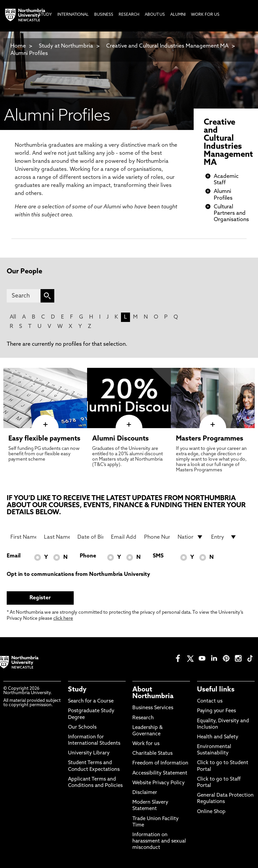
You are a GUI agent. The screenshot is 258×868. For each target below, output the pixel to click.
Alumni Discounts (120, 439)
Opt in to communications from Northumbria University (78, 575)
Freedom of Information (160, 763)
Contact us (210, 701)
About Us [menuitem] (155, 15)
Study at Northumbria (66, 46)
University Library (89, 753)
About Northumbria (153, 693)
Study (77, 690)
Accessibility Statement (160, 773)
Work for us (146, 744)
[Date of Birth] (90, 537)
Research (143, 718)
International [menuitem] (73, 15)
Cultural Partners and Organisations (231, 213)
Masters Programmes (210, 439)
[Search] (24, 296)
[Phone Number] (157, 537)
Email (14, 556)
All (13, 317)
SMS (158, 556)
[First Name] (23, 537)
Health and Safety (218, 737)
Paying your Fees (216, 711)
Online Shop (211, 812)
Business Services (153, 708)
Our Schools (82, 727)
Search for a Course (91, 701)
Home (18, 46)
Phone (88, 556)
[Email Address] (124, 537)
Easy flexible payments (44, 439)
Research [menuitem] (129, 15)
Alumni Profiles (29, 54)
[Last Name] (57, 537)
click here (63, 619)
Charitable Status (152, 754)
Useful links (216, 690)
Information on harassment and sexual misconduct (159, 841)
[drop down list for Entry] (224, 537)
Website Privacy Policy (158, 783)
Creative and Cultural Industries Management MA (167, 46)
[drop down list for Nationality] (190, 537)
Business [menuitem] (104, 15)
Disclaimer (145, 793)
